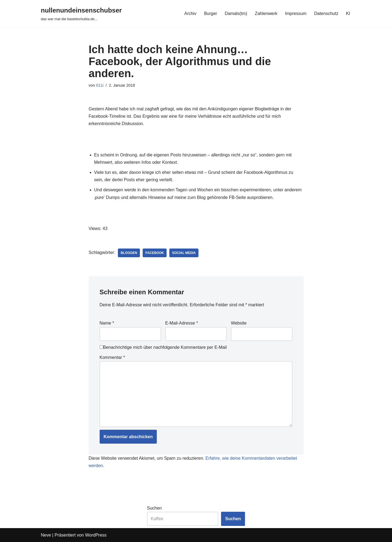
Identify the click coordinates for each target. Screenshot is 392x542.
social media (184, 253)
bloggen (129, 253)
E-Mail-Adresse (182, 323)
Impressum (296, 13)
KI (348, 13)
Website (239, 323)
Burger (210, 13)
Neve (46, 535)
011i (100, 85)
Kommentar (112, 357)
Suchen (154, 508)
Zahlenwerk (266, 13)
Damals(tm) (236, 13)
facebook (155, 253)
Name (107, 323)
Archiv (190, 13)
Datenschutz (326, 13)
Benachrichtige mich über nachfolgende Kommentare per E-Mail (163, 347)
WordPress (96, 535)
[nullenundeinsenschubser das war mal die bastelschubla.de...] (81, 13)
